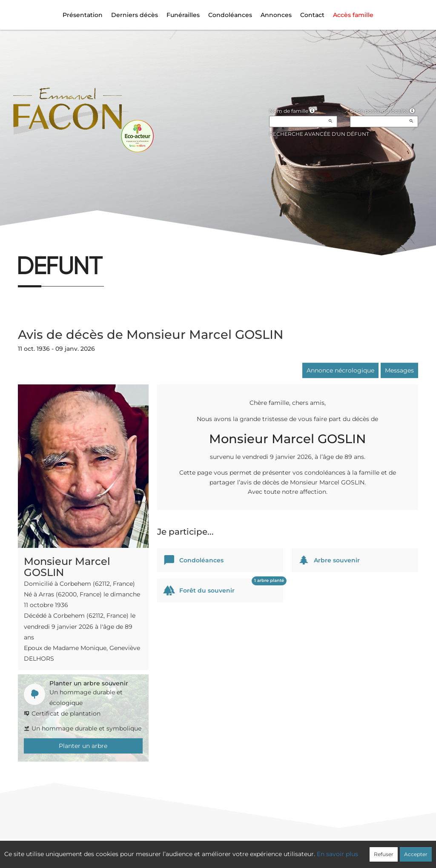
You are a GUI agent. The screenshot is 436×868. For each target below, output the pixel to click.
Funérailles (183, 15)
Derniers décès (135, 15)
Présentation (83, 15)
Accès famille (353, 15)
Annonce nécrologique (340, 370)
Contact (312, 15)
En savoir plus (337, 854)
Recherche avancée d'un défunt (319, 134)
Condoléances (230, 15)
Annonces (276, 15)
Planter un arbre (83, 746)
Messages (399, 370)
